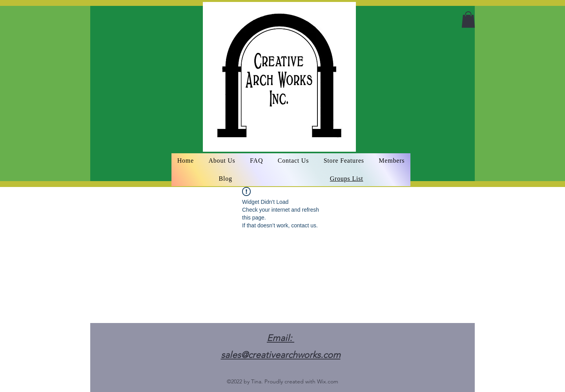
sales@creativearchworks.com (281, 355)
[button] (468, 20)
